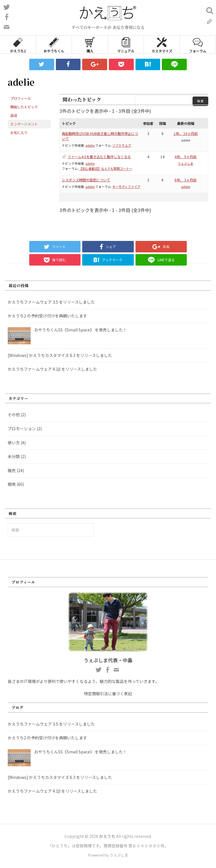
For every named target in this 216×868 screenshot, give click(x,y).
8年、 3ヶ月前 (185, 180)
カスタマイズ (162, 45)
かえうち (107, 836)
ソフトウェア (122, 145)
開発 (12, 484)
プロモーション (22, 429)
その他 (14, 415)
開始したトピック (24, 107)
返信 (14, 115)
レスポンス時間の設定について (86, 180)
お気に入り (19, 132)
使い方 (14, 443)
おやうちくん (54, 45)
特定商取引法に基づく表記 (108, 694)
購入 (90, 45)
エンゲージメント (24, 124)
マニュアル (126, 45)
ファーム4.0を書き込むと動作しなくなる (99, 157)
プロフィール (21, 98)
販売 (12, 470)
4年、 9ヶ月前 (185, 157)
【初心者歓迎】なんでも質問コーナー (106, 168)
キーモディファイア (126, 186)
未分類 (14, 456)
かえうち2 (18, 45)
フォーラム (198, 45)
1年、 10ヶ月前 (186, 133)
